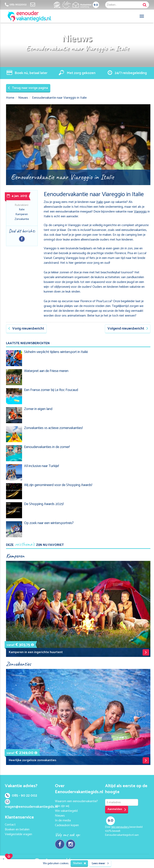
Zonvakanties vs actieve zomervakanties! (53, 428)
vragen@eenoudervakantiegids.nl (31, 804)
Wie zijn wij (62, 806)
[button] (32, 645)
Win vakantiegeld (66, 811)
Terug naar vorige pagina (28, 88)
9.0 (96, 5)
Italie (22, 210)
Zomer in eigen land (38, 409)
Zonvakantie (22, 219)
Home (10, 98)
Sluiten (80, 863)
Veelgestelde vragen (18, 834)
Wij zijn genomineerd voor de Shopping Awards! (58, 485)
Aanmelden (117, 809)
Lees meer (100, 863)
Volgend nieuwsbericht (128, 329)
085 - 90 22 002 (21, 796)
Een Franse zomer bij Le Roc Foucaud (51, 390)
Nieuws (23, 98)
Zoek (145, 5)
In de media (63, 820)
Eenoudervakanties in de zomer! (47, 447)
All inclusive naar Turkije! (42, 466)
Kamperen (22, 214)
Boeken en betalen (17, 829)
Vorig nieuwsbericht (26, 329)
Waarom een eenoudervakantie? (76, 801)
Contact (10, 825)
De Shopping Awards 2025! (44, 504)
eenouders (120, 827)
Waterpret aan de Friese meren (46, 371)
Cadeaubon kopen (67, 825)
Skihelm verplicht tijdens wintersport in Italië (56, 352)
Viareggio (140, 212)
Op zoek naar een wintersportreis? (49, 523)
